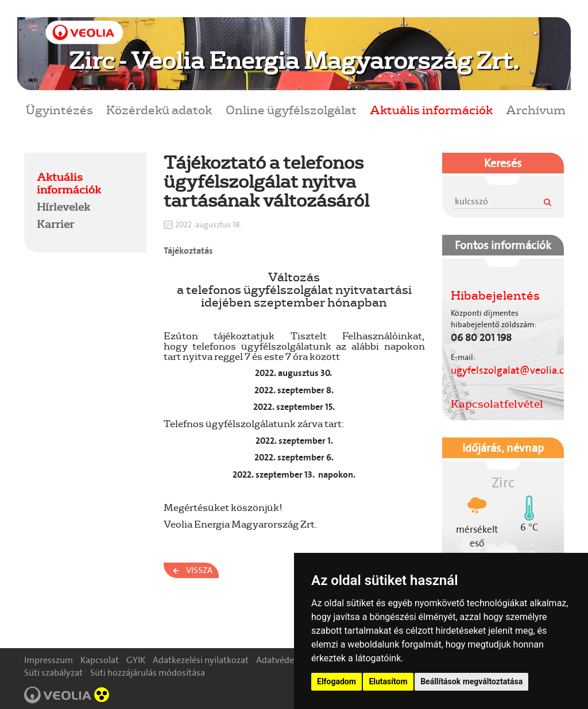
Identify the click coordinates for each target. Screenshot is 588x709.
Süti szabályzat (53, 673)
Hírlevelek (63, 207)
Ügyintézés (59, 109)
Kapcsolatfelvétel (497, 404)
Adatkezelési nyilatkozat (201, 660)
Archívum (536, 109)
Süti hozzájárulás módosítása (148, 673)
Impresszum (49, 660)
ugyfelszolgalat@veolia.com (515, 370)
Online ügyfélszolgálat (291, 109)
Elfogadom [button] (336, 681)
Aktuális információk (431, 109)
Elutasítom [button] (388, 681)
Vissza (199, 570)
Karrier (55, 224)
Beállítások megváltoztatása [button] (471, 681)
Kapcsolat (100, 660)
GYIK (136, 660)
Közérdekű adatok (159, 109)
